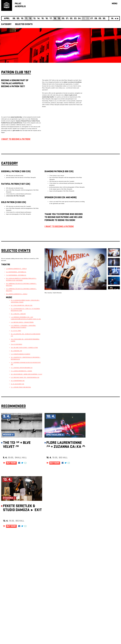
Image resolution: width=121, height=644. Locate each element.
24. (80, 19)
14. (39, 19)
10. (22, 19)
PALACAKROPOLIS (20, 5)
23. (76, 19)
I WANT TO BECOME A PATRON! (16, 139)
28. (96, 19)
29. (100, 19)
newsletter (104, 583)
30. (104, 19)
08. (14, 19)
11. (26, 19)
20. (63, 19)
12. (31, 19)
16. (47, 19)
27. (92, 19)
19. (59, 19)
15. (43, 19)
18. (55, 19)
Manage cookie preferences (10, 611)
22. (71, 19)
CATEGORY (6, 25)
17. (51, 19)
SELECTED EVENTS (24, 25)
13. (35, 19)
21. (67, 19)
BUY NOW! (11, 463)
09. (18, 19)
